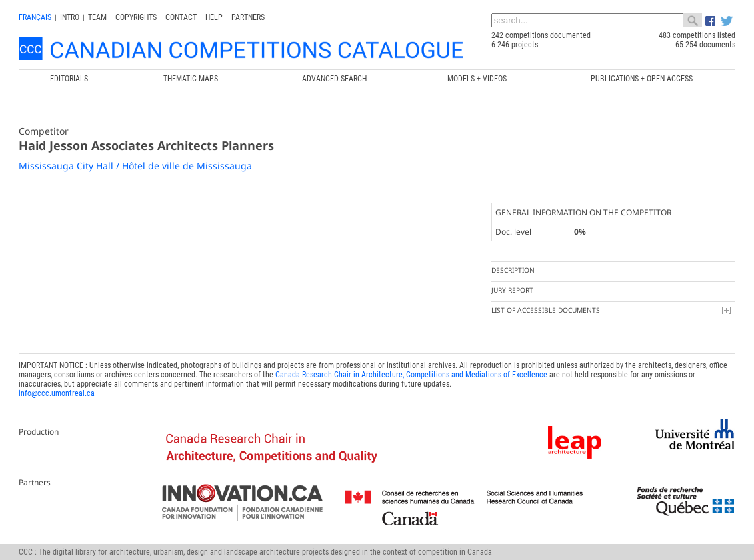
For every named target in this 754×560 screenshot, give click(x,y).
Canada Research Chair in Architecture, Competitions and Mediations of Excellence (411, 375)
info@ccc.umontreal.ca (57, 393)
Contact (181, 17)
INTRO (70, 17)
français (35, 17)
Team (97, 17)
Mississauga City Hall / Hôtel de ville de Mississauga (135, 166)
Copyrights (136, 17)
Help (214, 17)
